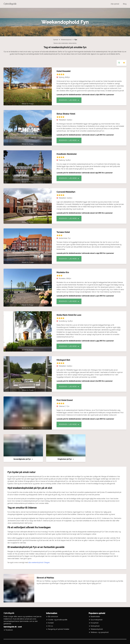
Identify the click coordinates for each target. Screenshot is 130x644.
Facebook (9, 630)
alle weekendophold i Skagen (39, 562)
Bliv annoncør (53, 617)
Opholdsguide (10, 4)
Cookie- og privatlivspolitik (58, 620)
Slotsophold (95, 626)
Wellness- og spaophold (100, 632)
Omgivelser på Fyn (66, 459)
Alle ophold (115, 4)
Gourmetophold (96, 620)
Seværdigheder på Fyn (23, 459)
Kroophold (94, 623)
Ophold (56, 40)
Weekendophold (66, 40)
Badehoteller (95, 617)
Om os (50, 626)
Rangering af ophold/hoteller (59, 629)
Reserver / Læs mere (69, 100)
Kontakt (51, 623)
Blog (125, 4)
